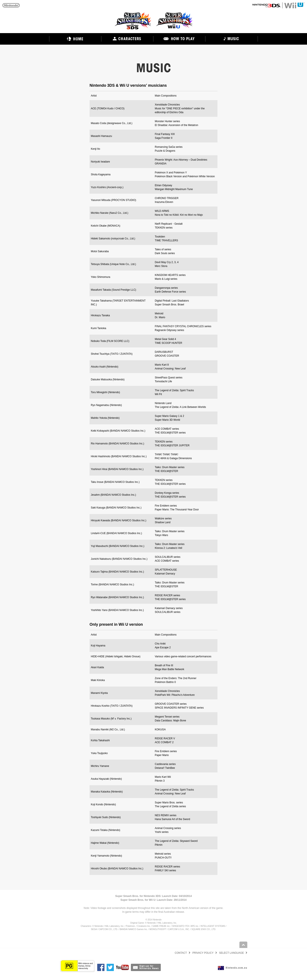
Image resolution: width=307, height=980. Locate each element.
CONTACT (181, 953)
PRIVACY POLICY (203, 953)
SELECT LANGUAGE (232, 953)
